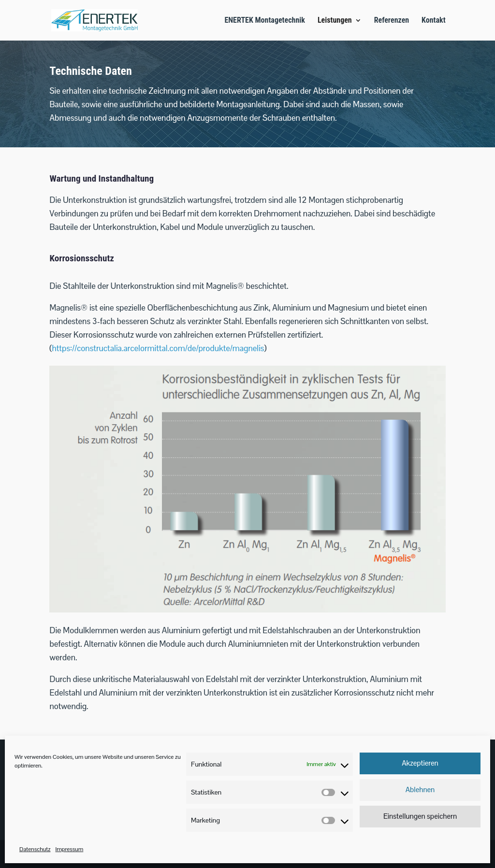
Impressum (69, 849)
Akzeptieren (420, 763)
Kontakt (433, 21)
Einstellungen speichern (420, 816)
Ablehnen (420, 790)
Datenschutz (35, 849)
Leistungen (335, 21)
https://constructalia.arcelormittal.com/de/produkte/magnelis (158, 348)
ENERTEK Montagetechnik (265, 21)
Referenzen (392, 21)
